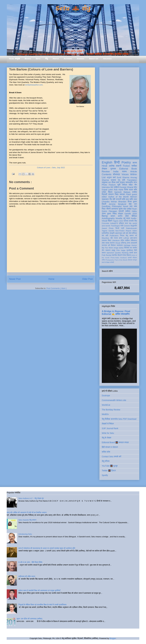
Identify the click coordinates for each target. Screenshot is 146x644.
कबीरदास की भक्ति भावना (27, 576)
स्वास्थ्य (112, 243)
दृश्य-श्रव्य (134, 238)
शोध (136, 187)
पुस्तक (113, 169)
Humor (134, 245)
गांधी (122, 226)
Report (128, 231)
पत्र (131, 206)
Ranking (125, 253)
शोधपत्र (116, 174)
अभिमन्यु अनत (125, 243)
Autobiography (108, 218)
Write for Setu (108, 433)
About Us (94, 59)
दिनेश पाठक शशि (131, 190)
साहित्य (128, 211)
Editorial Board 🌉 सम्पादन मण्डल (115, 442)
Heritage (127, 245)
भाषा (135, 206)
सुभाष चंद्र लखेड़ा (125, 209)
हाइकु (113, 250)
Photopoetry (110, 260)
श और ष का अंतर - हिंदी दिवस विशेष (30, 562)
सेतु (47, 59)
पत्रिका (135, 258)
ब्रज (136, 253)
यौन (103, 250)
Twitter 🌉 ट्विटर (109, 471)
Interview (106, 187)
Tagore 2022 (118, 221)
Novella (119, 218)
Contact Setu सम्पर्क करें (111, 457)
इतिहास (121, 223)
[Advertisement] (119, 111)
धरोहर (104, 192)
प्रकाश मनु (115, 180)
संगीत (103, 260)
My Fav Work (107, 248)
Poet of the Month (121, 260)
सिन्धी (117, 228)
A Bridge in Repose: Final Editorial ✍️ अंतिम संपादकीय (116, 313)
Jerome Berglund (117, 204)
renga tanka (118, 248)
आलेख (112, 166)
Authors (68, 59)
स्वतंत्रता (120, 245)
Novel (126, 206)
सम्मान (113, 216)
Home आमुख (14, 59)
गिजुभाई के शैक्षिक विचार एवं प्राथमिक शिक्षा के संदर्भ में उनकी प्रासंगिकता (42, 605)
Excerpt (123, 187)
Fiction (126, 166)
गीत (111, 199)
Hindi (105, 166)
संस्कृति (112, 233)
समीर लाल (133, 199)
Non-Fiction (120, 231)
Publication (114, 236)
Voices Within (129, 174)
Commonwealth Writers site (114, 400)
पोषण (127, 216)
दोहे (111, 238)
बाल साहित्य (115, 187)
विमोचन (113, 245)
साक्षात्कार (105, 199)
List (104, 177)
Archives (107, 59)
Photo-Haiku (115, 258)
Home (51, 279)
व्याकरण (108, 250)
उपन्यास (104, 245)
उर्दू (124, 218)
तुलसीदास (130, 250)
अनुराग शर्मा (111, 177)
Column (127, 226)
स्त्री (123, 228)
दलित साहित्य (125, 240)
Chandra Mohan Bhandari (114, 202)
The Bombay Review (111, 410)
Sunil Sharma (123, 177)
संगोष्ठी (112, 262)
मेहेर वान (133, 204)
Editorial (124, 169)
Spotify (105, 475)
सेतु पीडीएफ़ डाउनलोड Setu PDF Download (119, 419)
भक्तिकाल (134, 240)
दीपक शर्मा (115, 182)
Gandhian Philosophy (112, 206)
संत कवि (105, 236)
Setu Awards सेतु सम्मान (27, 520)
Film (118, 250)
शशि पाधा (125, 199)
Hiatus (56, 59)
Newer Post (15, 279)
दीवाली (120, 255)
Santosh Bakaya (122, 192)
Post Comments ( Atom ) (57, 288)
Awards (81, 59)
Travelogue (115, 226)
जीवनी (108, 209)
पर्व (136, 236)
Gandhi (111, 231)
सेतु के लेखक (107, 438)
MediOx (105, 414)
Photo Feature (109, 185)
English (107, 162)
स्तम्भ (124, 172)
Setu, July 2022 (58, 168)
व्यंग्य (135, 182)
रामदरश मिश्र (106, 240)
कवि (124, 180)
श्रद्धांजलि (134, 226)
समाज (104, 253)
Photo (111, 228)
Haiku (134, 211)
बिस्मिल (134, 216)
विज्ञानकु (105, 216)
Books (28, 59)
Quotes (118, 253)
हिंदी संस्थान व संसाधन (110, 447)
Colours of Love (43, 168)
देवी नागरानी (117, 199)
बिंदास (110, 192)
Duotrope (106, 396)
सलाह (107, 243)
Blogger (113, 638)
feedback (124, 258)
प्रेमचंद (126, 221)
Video (135, 231)
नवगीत (135, 248)
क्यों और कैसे (127, 233)
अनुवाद (122, 182)
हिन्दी (117, 162)
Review (106, 172)
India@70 (114, 223)
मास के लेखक (106, 262)
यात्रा (128, 218)
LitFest (126, 238)
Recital (109, 255)
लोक (103, 243)
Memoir (134, 197)
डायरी (131, 253)
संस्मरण (111, 194)
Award (104, 228)
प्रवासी (121, 211)
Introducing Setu (25, 534)
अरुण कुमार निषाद (109, 214)
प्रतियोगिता (105, 233)
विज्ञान (110, 221)
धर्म (109, 245)
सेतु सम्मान (130, 236)
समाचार (122, 194)
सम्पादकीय (129, 182)
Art (110, 182)
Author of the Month (119, 197)
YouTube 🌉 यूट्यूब (110, 466)
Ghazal (130, 187)
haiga (123, 250)
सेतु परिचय (106, 461)
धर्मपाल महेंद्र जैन (129, 185)
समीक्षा (134, 166)
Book (134, 169)
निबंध (117, 194)
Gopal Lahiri (107, 190)
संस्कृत (121, 214)
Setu (38, 59)
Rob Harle (119, 190)
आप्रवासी (134, 243)
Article (134, 172)
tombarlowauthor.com (34, 85)
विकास (129, 255)
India (116, 172)
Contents (107, 174)
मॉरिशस (134, 233)
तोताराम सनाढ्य (132, 260)
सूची (119, 185)
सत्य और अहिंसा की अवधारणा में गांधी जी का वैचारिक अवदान (27, 512)
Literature (116, 240)
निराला (122, 236)
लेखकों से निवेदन (108, 424)
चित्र (104, 209)
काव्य (135, 163)
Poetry (126, 162)
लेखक (104, 169)
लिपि (135, 250)
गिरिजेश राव (128, 248)
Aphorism (110, 253)
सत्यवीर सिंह (133, 221)
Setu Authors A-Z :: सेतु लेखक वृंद (31, 498)
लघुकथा (105, 182)
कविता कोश (106, 452)
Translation (132, 180)
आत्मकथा (115, 209)
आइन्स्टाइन (119, 233)
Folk (104, 255)
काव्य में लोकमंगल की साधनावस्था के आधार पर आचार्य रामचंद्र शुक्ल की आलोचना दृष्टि (47, 548)
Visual (118, 243)
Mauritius (105, 238)
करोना (120, 216)
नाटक (116, 238)
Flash (128, 194)
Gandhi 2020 (131, 214)
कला (127, 223)
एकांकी (130, 258)
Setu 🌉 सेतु (73, 9)
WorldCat (106, 405)
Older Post (87, 279)
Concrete (105, 223)
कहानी (119, 166)
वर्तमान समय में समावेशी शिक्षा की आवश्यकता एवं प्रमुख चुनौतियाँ (39, 590)
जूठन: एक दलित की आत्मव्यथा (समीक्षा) (29, 619)
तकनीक (114, 255)
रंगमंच (124, 255)
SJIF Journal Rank (110, 428)
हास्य (121, 238)
